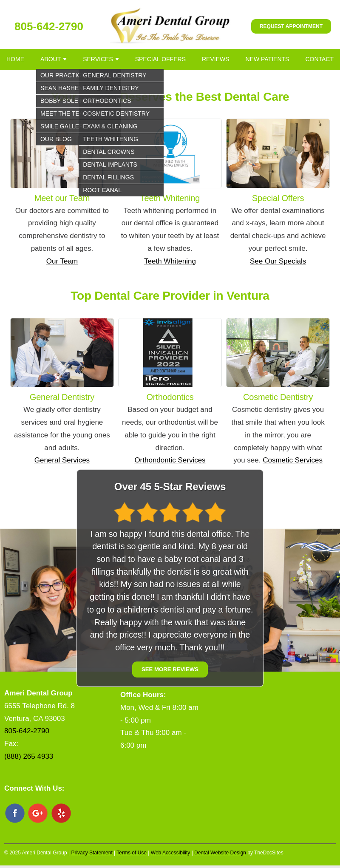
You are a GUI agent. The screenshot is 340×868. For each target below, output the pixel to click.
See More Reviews (170, 670)
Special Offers (160, 59)
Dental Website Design (220, 853)
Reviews (216, 59)
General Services (62, 460)
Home (15, 59)
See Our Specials (278, 261)
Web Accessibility (170, 853)
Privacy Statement (92, 853)
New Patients (268, 59)
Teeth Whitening (170, 261)
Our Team (62, 261)
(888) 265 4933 (29, 756)
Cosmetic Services (293, 460)
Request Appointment (291, 26)
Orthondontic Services (170, 460)
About (51, 59)
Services (98, 59)
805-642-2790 (49, 26)
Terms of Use (132, 853)
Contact (319, 59)
